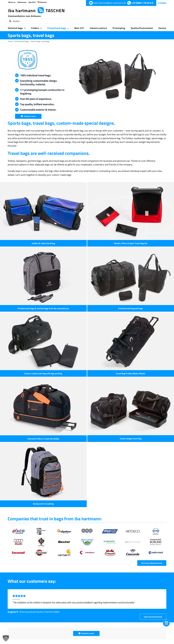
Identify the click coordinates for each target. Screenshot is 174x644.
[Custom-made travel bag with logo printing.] (102, 257)
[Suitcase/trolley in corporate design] (43, 302)
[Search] (10, 21)
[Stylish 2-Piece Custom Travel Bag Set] (102, 211)
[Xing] (156, 518)
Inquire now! (30, 116)
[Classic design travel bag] (102, 302)
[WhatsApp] (151, 518)
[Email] (161, 518)
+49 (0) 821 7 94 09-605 (67, 491)
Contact (162, 3)
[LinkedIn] (146, 518)
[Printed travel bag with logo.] (43, 257)
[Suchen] (87, 21)
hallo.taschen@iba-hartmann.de (71, 498)
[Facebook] (141, 518)
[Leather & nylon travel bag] (43, 211)
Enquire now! (88, 445)
